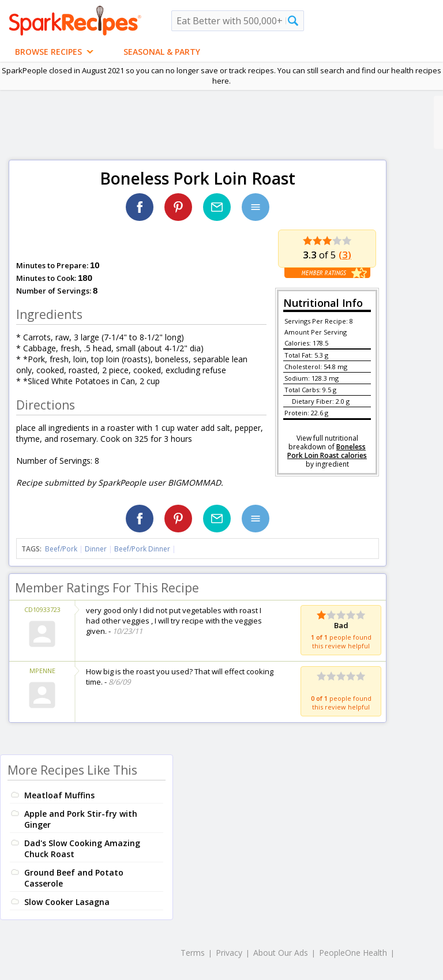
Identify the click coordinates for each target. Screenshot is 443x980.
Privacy (229, 953)
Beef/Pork (61, 549)
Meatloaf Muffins (59, 795)
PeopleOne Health (353, 953)
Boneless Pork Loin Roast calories (327, 451)
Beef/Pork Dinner (142, 549)
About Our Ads (281, 953)
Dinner (96, 549)
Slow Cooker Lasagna (67, 902)
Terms (193, 953)
